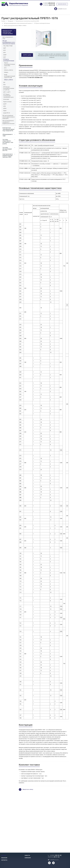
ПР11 (5, 68)
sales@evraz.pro (62, 9)
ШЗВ (5, 106)
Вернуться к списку (26, 790)
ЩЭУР (5, 104)
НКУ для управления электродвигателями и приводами (9, 117)
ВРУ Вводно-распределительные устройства (9, 88)
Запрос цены (27, 55)
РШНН (5, 111)
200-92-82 (49, 3)
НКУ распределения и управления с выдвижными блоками (8, 122)
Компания (28, 858)
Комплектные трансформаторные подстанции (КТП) (8, 129)
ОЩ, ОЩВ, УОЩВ (8, 46)
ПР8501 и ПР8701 (9, 80)
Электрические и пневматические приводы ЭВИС (8, 156)
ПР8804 (6, 72)
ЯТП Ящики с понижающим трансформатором (8, 96)
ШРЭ (5, 53)
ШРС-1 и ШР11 (7, 92)
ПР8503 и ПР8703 (9, 70)
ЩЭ (4, 82)
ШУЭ (5, 50)
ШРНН (5, 108)
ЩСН (5, 57)
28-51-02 (49, 5)
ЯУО (4, 85)
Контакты (4, 860)
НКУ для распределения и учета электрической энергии (9, 42)
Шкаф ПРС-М (7, 113)
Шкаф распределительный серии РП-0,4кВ (9, 76)
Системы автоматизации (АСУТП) (7, 149)
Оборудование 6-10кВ (8, 135)
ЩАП (5, 48)
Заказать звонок (62, 4)
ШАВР (5, 55)
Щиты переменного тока (8, 38)
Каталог (4, 855)
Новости (27, 855)
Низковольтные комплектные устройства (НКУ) (8, 32)
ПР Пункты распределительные (9, 60)
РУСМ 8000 (6, 99)
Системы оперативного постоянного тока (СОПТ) (8, 142)
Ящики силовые (7, 102)
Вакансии (4, 858)
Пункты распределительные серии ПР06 (9, 64)
